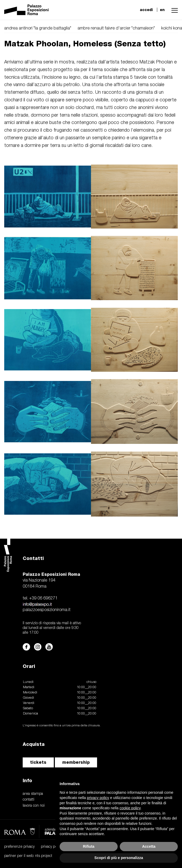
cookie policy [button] (130, 808)
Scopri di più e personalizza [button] (119, 858)
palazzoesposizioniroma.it (47, 610)
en (162, 10)
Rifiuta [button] (89, 846)
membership (76, 762)
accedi (146, 10)
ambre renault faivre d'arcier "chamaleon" (116, 28)
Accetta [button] (149, 846)
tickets (38, 762)
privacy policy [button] (98, 798)
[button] (173, 10)
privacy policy (51, 847)
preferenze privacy (19, 847)
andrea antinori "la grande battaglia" (38, 28)
